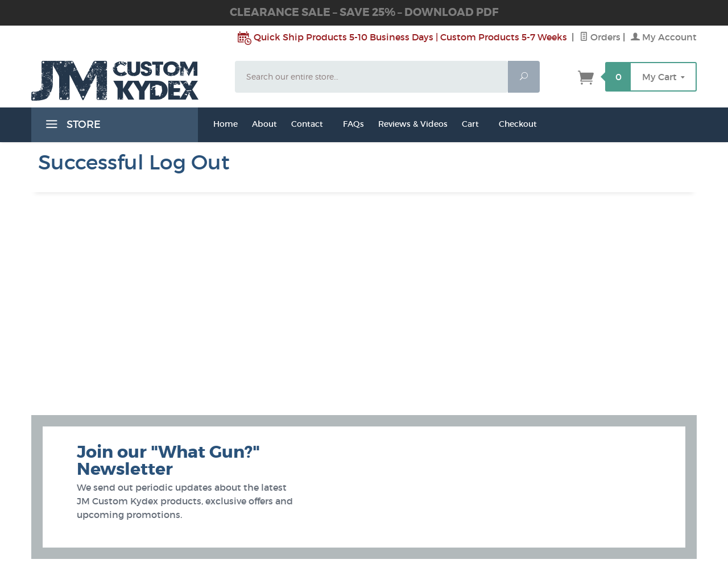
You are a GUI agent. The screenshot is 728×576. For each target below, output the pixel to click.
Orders (600, 37)
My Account (664, 37)
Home (226, 124)
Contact (307, 124)
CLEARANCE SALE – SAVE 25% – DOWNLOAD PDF (364, 12)
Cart (470, 124)
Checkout (518, 124)
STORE (72, 126)
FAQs (353, 124)
